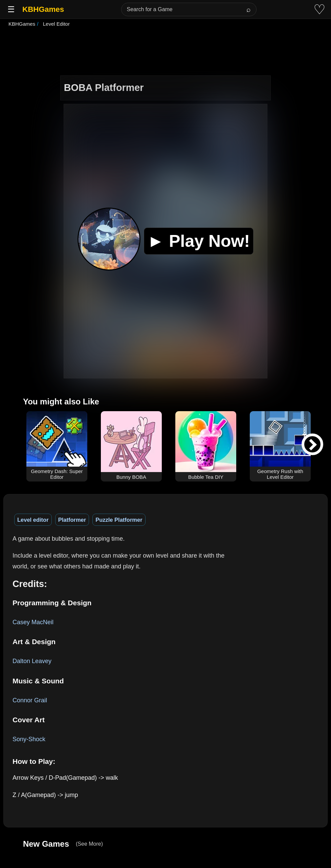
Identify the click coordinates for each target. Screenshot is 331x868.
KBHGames (43, 9)
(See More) (89, 844)
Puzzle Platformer (119, 520)
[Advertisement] (165, 52)
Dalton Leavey (32, 661)
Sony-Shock (29, 739)
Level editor (33, 520)
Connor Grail (30, 700)
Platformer (72, 520)
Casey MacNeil (33, 622)
